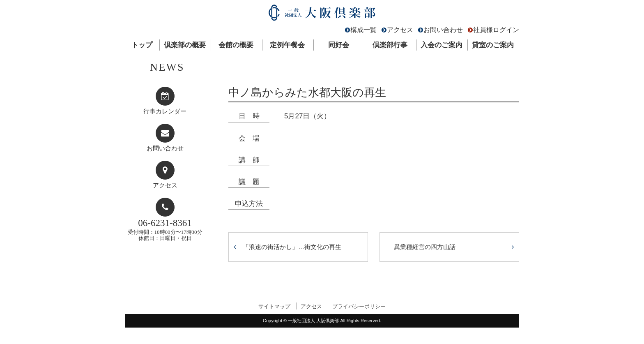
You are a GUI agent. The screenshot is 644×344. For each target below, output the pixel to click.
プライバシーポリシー (359, 306)
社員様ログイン (496, 30)
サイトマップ (274, 306)
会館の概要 (236, 45)
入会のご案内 (442, 45)
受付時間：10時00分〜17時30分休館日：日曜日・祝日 (165, 230)
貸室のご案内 (493, 45)
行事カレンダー (165, 111)
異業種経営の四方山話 (425, 247)
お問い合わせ (443, 30)
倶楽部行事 (390, 45)
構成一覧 (363, 30)
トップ (142, 45)
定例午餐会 (287, 45)
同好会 (339, 45)
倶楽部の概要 (185, 45)
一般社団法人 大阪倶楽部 (322, 15)
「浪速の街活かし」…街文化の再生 (292, 247)
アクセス (400, 30)
